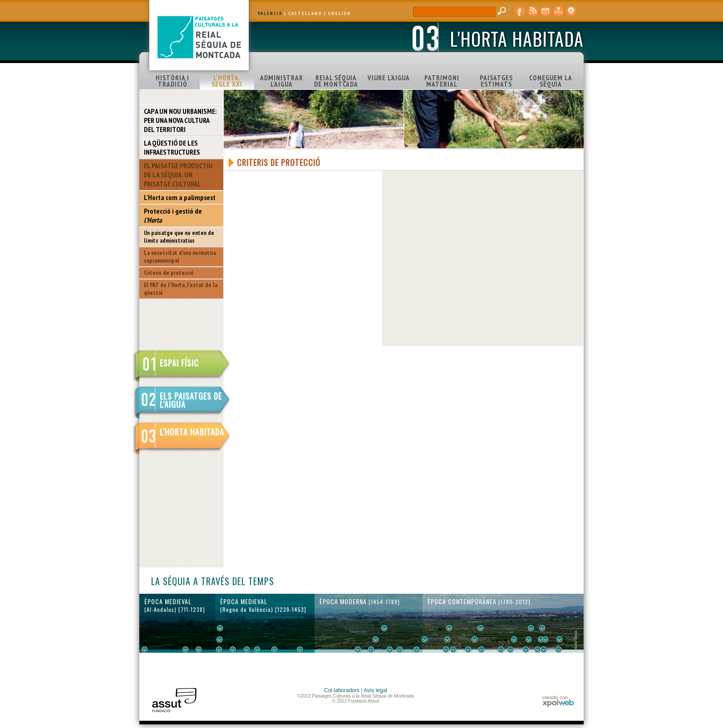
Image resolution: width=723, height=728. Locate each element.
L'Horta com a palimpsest (180, 197)
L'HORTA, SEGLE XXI (227, 81)
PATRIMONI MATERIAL (442, 81)
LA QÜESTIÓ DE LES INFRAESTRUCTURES (172, 147)
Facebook (520, 11)
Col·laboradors (342, 690)
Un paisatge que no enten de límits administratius (179, 237)
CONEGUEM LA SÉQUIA (551, 81)
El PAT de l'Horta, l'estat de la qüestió (181, 289)
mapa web (558, 11)
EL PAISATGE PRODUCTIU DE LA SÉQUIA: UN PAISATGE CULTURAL (178, 175)
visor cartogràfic (571, 11)
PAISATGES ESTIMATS (496, 81)
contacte (546, 11)
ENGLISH (339, 13)
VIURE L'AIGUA (389, 78)
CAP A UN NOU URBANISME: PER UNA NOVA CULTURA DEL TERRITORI (180, 120)
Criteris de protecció (169, 273)
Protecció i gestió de (173, 215)
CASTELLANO (305, 13)
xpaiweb (558, 701)
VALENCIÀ (270, 13)
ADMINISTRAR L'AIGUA (282, 81)
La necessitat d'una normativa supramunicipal (180, 257)
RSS (533, 11)
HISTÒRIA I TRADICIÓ (172, 81)
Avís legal (375, 690)
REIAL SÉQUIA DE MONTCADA (336, 81)
